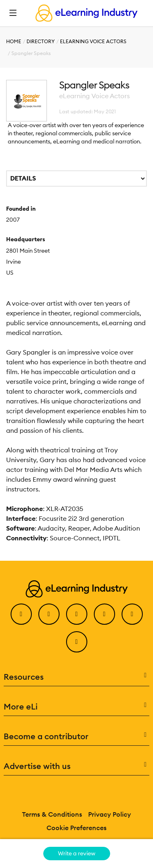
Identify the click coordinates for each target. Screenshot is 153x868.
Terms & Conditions (52, 814)
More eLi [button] (77, 707)
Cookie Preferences (76, 828)
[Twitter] (49, 614)
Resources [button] (77, 677)
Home (14, 41)
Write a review (77, 853)
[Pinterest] (132, 614)
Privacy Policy (110, 814)
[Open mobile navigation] (13, 13)
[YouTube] (104, 614)
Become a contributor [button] (77, 736)
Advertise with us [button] (77, 766)
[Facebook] (21, 614)
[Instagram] (77, 642)
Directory (41, 41)
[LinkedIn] (77, 614)
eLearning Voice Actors (93, 41)
